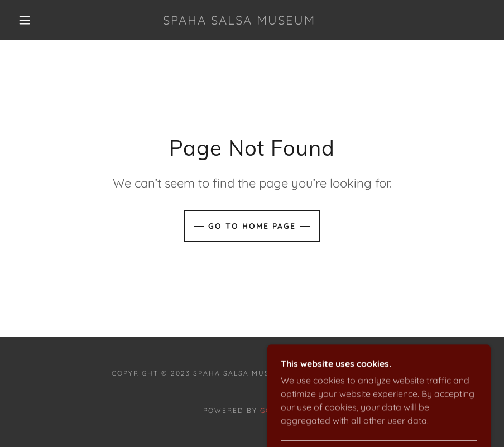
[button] (25, 20)
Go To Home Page (252, 226)
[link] (239, 21)
